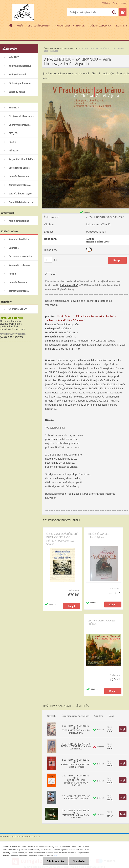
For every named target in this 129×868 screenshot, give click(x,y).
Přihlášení (106, 3)
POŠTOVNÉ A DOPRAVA (100, 26)
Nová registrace (120, 3)
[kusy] (48, 260)
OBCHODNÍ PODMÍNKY (39, 26)
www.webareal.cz (31, 836)
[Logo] (23, 12)
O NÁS (20, 26)
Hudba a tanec (73, 49)
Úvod (46, 49)
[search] (114, 12)
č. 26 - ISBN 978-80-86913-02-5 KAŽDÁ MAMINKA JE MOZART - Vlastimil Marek (76, 763)
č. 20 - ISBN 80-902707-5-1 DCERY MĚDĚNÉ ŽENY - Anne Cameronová (76, 746)
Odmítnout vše (55, 861)
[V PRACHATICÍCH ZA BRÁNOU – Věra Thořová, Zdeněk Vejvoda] (85, 84)
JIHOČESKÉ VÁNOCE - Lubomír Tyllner (99, 536)
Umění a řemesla (58, 49)
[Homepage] (11, 25)
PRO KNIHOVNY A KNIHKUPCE (69, 26)
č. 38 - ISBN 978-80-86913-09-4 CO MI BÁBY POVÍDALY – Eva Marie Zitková (76, 729)
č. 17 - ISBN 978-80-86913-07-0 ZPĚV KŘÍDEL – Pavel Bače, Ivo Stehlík (76, 814)
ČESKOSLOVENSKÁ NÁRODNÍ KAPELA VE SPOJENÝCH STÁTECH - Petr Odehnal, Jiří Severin (62, 539)
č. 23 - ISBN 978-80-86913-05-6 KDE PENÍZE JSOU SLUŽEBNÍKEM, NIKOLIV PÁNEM (76, 780)
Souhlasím (79, 861)
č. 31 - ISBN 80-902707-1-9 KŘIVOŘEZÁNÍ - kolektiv (76, 797)
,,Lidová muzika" (68, 285)
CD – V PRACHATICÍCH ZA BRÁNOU (101, 622)
